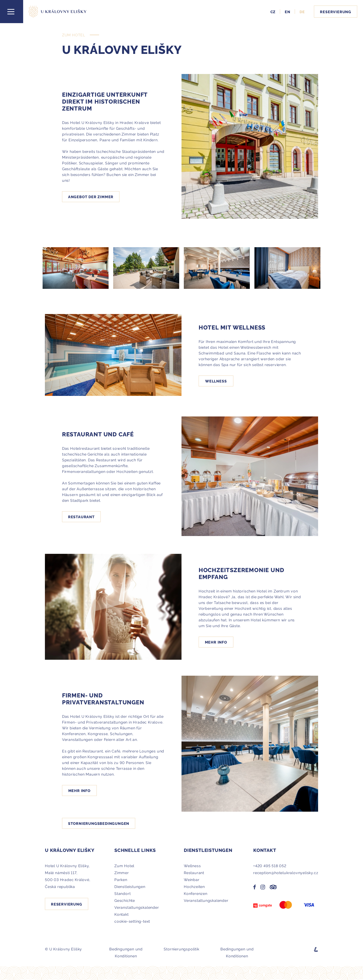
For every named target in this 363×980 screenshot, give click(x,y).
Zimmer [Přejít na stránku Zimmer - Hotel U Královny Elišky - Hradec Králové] (122, 872)
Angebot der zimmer (91, 197)
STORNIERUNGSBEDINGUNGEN (99, 823)
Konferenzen (196, 893)
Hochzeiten (194, 886)
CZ (273, 12)
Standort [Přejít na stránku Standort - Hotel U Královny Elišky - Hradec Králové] (122, 893)
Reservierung (336, 12)
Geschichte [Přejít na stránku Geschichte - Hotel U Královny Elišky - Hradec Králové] (125, 900)
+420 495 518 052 (270, 866)
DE (302, 12)
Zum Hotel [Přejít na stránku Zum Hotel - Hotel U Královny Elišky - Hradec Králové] (124, 866)
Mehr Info (216, 642)
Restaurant (81, 517)
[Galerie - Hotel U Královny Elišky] (76, 268)
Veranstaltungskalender (206, 900)
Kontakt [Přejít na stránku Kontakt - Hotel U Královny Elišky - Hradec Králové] (122, 914)
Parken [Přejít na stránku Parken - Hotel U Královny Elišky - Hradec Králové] (121, 879)
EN (288, 12)
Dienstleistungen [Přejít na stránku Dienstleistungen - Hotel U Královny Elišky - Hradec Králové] (130, 886)
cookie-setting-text (132, 921)
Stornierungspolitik (181, 949)
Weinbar (192, 879)
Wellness (216, 381)
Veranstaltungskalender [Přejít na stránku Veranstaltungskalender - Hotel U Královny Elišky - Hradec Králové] (137, 907)
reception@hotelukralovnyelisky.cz (286, 872)
